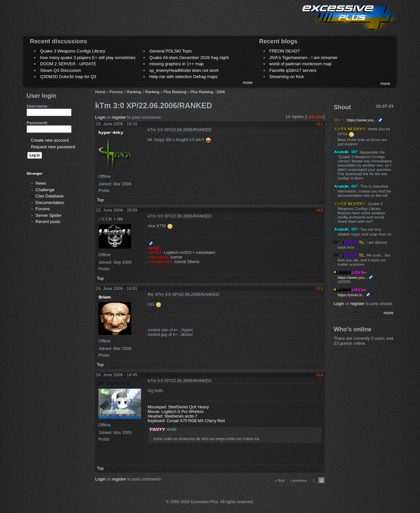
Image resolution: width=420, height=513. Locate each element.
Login (100, 117)
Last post (315, 117)
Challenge (45, 190)
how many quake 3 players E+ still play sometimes (88, 58)
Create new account (50, 140)
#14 (320, 375)
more (248, 82)
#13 (320, 288)
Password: (39, 123)
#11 (320, 124)
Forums (43, 209)
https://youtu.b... (351, 295)
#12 (320, 210)
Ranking (134, 92)
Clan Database (50, 196)
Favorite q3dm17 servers (293, 70)
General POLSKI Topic (171, 51)
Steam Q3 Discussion (61, 70)
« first (280, 480)
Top (100, 200)
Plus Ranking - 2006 (208, 92)
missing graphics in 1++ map (176, 64)
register (119, 117)
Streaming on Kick (287, 77)
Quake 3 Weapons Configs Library (73, 51)
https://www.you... (362, 120)
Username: (39, 106)
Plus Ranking (175, 92)
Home (100, 92)
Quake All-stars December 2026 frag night (189, 58)
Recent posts (48, 222)
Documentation (50, 203)
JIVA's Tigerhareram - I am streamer (304, 58)
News (41, 183)
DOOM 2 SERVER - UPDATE (68, 64)
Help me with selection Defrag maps (183, 77)
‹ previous (298, 480)
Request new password (53, 147)
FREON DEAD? (284, 51)
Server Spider (48, 215)
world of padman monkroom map (301, 64)
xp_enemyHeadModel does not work (184, 70)
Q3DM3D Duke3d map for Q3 (68, 77)
